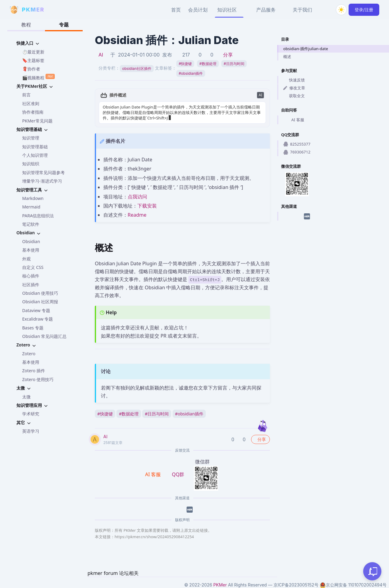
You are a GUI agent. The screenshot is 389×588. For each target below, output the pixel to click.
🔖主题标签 (33, 60)
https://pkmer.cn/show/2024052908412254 (154, 537)
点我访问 (137, 197)
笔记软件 (31, 224)
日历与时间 (234, 64)
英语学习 (31, 431)
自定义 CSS (33, 267)
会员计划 (198, 10)
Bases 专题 (33, 328)
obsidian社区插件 (137, 69)
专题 (64, 25)
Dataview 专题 (36, 310)
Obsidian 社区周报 (40, 302)
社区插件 (31, 285)
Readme (137, 215)
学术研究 (31, 414)
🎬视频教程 (38, 77)
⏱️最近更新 (33, 52)
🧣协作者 (31, 69)
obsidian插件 (191, 73)
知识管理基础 (35, 147)
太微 (26, 397)
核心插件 (31, 276)
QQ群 (178, 474)
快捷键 (185, 64)
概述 (287, 57)
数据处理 (208, 64)
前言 (26, 95)
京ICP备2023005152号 (296, 585)
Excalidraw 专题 (38, 319)
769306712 (297, 152)
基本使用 (31, 250)
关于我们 (302, 10)
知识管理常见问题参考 (43, 172)
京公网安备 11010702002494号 (353, 585)
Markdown (33, 198)
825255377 (297, 144)
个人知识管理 (35, 155)
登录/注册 (364, 10)
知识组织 (31, 164)
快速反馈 (294, 80)
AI (101, 55)
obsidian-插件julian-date (306, 49)
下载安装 (147, 206)
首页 (176, 10)
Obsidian (31, 241)
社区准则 (31, 103)
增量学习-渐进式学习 (42, 181)
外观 (26, 259)
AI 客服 (294, 120)
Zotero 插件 (34, 371)
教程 (26, 25)
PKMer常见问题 (37, 121)
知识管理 (31, 138)
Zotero (29, 354)
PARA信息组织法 (38, 216)
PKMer (220, 585)
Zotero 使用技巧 (38, 379)
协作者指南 (33, 112)
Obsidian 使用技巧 (40, 293)
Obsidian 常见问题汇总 (44, 336)
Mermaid (31, 207)
